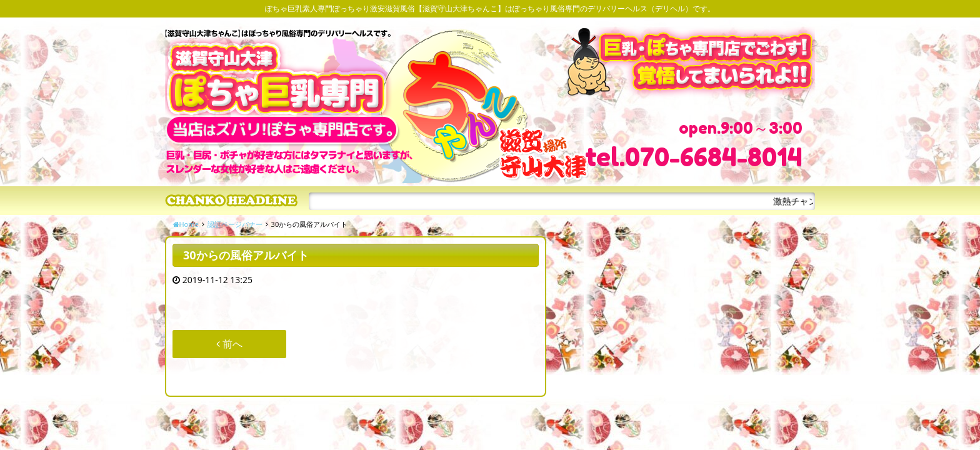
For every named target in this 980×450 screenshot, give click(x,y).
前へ (229, 344)
